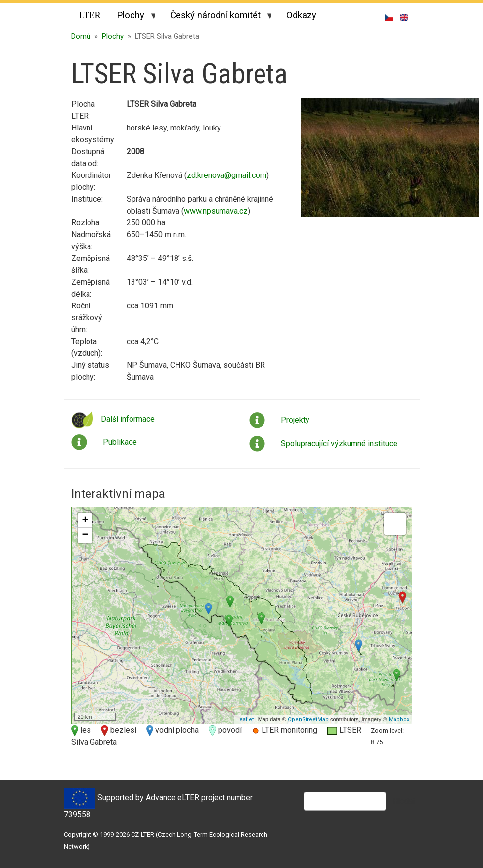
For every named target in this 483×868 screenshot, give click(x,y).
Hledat (404, 801)
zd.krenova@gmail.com (227, 175)
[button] (390, 161)
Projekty (295, 420)
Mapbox (399, 719)
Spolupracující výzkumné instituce (339, 444)
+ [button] (85, 521)
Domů (81, 36)
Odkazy (301, 15)
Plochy (132, 17)
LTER (90, 15)
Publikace (120, 442)
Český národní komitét (217, 17)
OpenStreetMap (308, 719)
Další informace (128, 419)
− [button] (85, 535)
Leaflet (245, 719)
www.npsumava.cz (216, 211)
